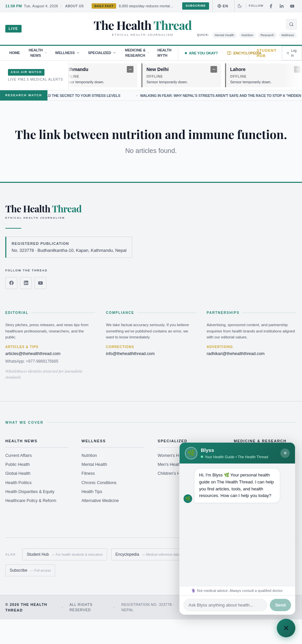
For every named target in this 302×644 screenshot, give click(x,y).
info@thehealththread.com (130, 354)
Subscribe (196, 6)
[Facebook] (271, 6)
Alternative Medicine (100, 501)
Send (280, 605)
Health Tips (92, 492)
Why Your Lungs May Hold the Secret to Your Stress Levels (74, 96)
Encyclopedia (244, 53)
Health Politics (18, 483)
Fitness (88, 473)
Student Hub (267, 53)
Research (267, 35)
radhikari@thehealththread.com (236, 354)
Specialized (102, 53)
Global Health (18, 473)
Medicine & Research (137, 53)
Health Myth (164, 53)
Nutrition (247, 35)
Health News (38, 53)
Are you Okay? (201, 53)
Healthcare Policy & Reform (31, 501)
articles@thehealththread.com (33, 354)
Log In (291, 53)
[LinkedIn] (281, 6)
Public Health (18, 465)
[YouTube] (292, 6)
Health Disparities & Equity (30, 492)
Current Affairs (19, 456)
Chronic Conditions (99, 483)
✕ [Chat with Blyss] (286, 628)
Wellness (288, 35)
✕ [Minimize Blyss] (285, 453)
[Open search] (291, 24)
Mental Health (225, 35)
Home (15, 53)
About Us (74, 6)
